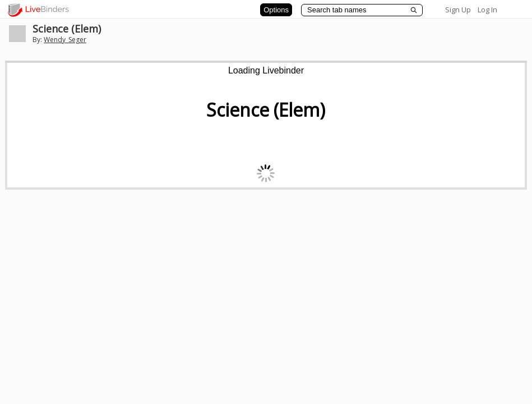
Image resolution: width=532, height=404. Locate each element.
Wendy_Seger (65, 40)
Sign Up (458, 10)
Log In (487, 10)
